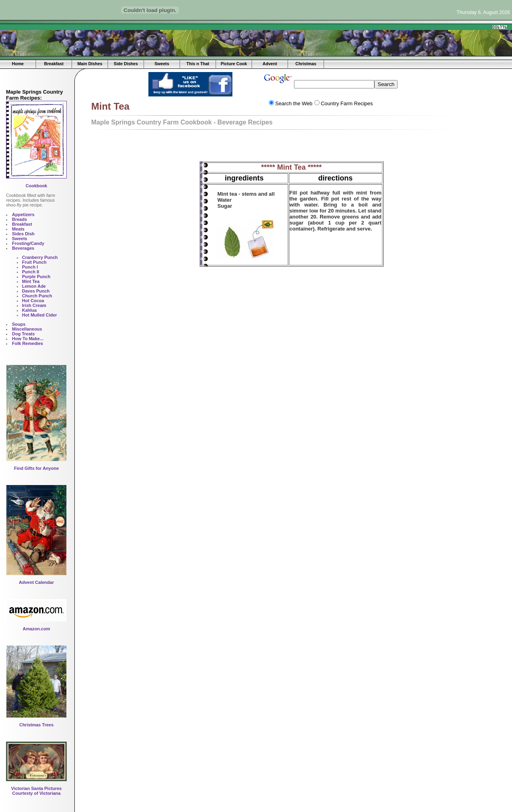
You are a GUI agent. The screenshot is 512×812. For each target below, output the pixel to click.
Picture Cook (234, 64)
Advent (270, 64)
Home (18, 64)
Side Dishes (126, 64)
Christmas (306, 64)
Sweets (162, 64)
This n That (198, 64)
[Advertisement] (180, 27)
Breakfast (54, 64)
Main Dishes (90, 64)
